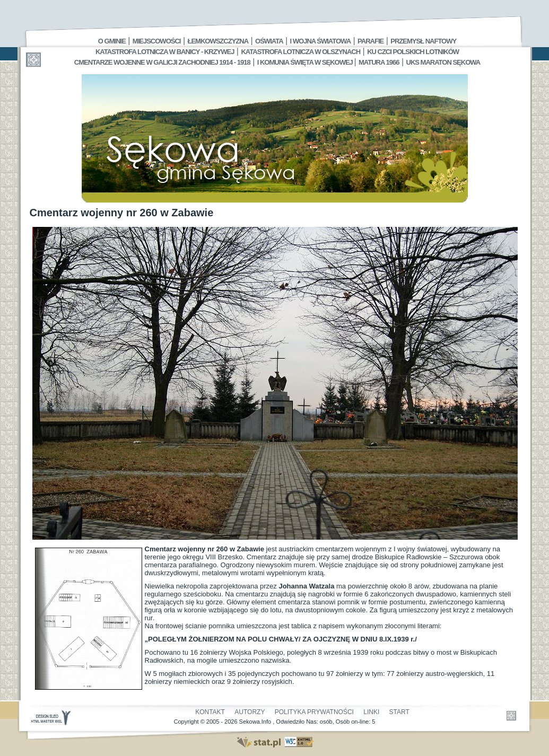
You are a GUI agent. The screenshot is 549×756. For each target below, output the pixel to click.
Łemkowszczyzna (218, 41)
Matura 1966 (379, 62)
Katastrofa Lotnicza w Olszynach (300, 52)
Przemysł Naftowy (423, 41)
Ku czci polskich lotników (413, 52)
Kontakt (210, 712)
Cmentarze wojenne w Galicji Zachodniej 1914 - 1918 (162, 62)
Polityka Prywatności (314, 712)
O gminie (112, 41)
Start (399, 712)
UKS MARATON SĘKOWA (443, 62)
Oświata (269, 41)
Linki (371, 712)
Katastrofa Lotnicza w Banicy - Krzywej (165, 52)
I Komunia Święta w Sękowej (306, 62)
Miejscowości (157, 41)
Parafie (371, 41)
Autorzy (250, 712)
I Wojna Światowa (320, 41)
